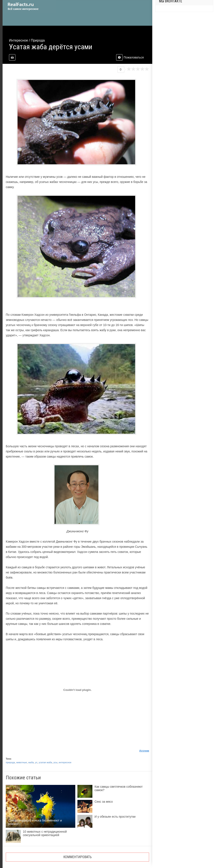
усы (55, 762)
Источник (144, 751)
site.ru (29, 6)
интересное (65, 762)
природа (10, 762)
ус (36, 762)
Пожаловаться (130, 57)
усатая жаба (45, 762)
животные (22, 762)
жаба (31, 762)
